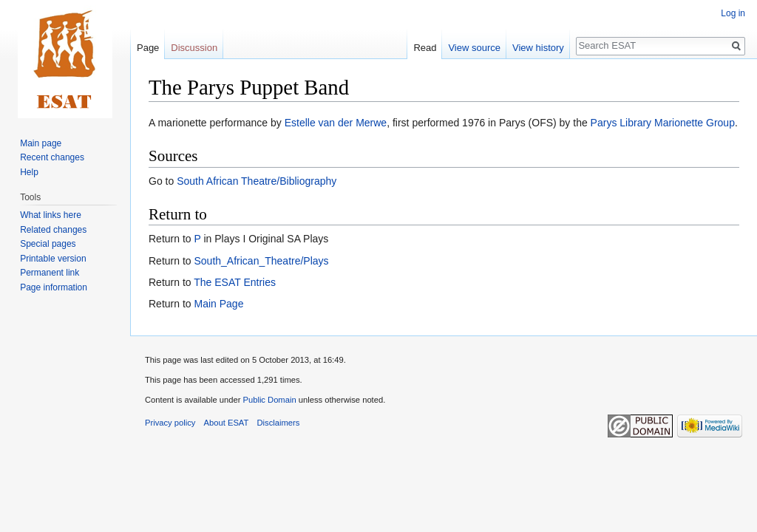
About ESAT (227, 423)
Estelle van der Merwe (336, 123)
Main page (41, 143)
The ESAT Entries (235, 282)
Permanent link (50, 273)
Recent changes (52, 157)
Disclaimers (279, 423)
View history (538, 48)
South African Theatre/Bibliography (257, 181)
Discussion (194, 48)
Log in (733, 13)
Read (425, 48)
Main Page (218, 304)
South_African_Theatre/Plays (261, 261)
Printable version (53, 259)
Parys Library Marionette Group (663, 123)
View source (474, 48)
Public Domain (269, 400)
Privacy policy (170, 423)
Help (29, 172)
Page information (54, 287)
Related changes (53, 230)
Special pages (48, 244)
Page (148, 48)
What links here (51, 215)
